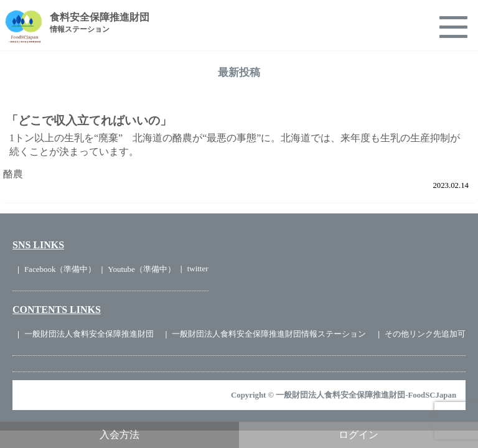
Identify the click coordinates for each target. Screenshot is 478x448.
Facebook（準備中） (60, 269)
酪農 (13, 174)
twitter (198, 268)
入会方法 (119, 435)
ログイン (358, 435)
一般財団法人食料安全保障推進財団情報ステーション (269, 334)
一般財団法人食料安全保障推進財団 (89, 334)
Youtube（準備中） (141, 269)
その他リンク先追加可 (425, 334)
